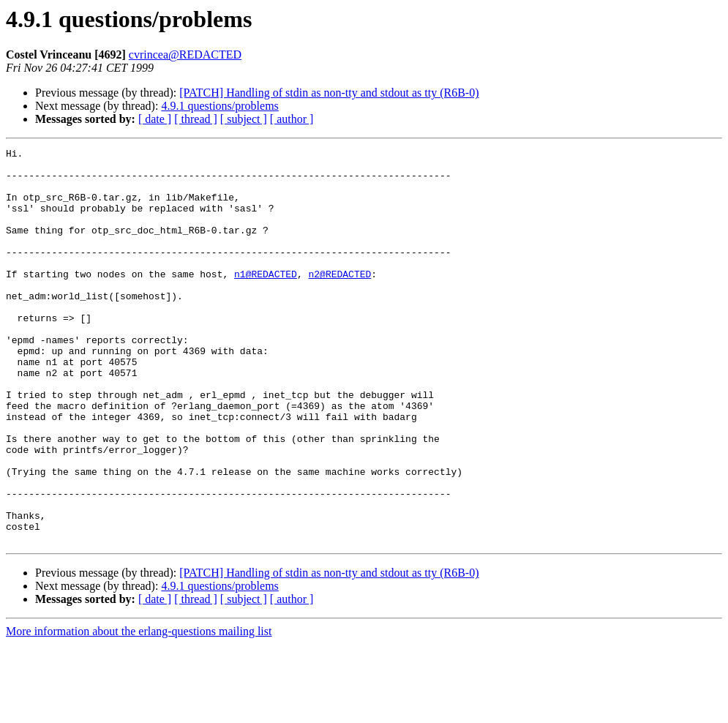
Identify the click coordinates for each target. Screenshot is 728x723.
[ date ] (155, 119)
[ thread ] (196, 119)
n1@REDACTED (266, 300)
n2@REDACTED (339, 300)
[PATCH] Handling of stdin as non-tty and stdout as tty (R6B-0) (329, 93)
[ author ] (292, 119)
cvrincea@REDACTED (185, 55)
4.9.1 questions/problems (219, 106)
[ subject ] (244, 119)
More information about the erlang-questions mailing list (139, 710)
